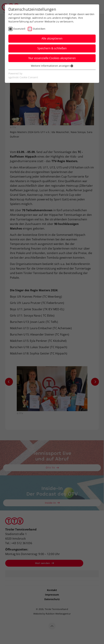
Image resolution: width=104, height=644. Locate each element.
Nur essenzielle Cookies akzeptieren (52, 58)
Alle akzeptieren (52, 38)
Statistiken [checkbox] (39, 29)
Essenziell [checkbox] (19, 29)
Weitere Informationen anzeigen (52, 66)
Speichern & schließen (52, 48)
